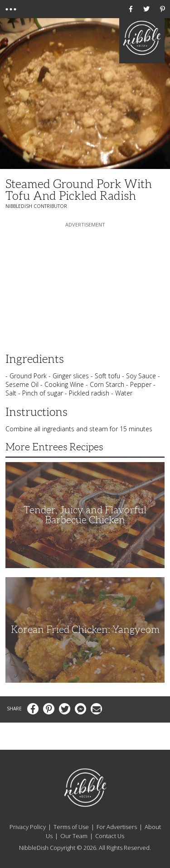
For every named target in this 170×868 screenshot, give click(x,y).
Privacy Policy (28, 827)
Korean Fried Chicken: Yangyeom (85, 629)
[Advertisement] (85, 286)
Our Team (74, 836)
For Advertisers (117, 827)
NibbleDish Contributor (36, 206)
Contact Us (110, 836)
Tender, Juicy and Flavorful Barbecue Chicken (85, 515)
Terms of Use (71, 827)
